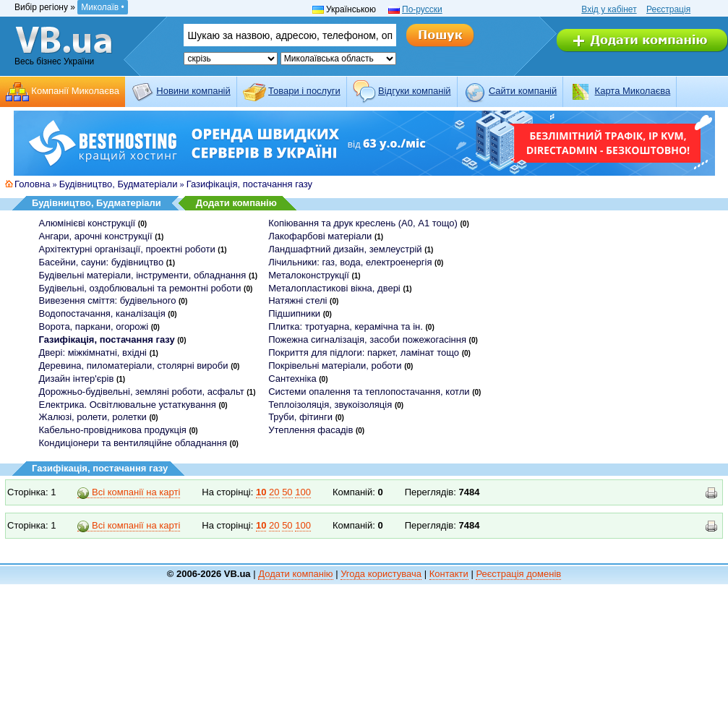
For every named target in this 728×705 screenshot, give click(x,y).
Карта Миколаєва (633, 91)
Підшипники (294, 313)
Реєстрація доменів (518, 574)
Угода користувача (381, 574)
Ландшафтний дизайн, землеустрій (345, 249)
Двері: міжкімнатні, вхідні (93, 352)
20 (274, 492)
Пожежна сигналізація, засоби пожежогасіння (367, 339)
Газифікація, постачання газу (249, 184)
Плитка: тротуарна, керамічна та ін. (346, 326)
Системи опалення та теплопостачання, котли (369, 392)
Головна (32, 184)
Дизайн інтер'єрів (77, 379)
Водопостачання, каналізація (102, 313)
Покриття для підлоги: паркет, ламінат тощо (364, 352)
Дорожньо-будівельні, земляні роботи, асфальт (142, 392)
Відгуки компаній (415, 91)
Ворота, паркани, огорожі (94, 326)
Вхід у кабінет (609, 9)
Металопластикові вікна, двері (334, 288)
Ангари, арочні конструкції (96, 236)
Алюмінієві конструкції (87, 223)
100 (303, 492)
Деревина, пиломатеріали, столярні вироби (134, 366)
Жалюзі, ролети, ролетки (93, 417)
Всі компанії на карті (129, 492)
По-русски (422, 9)
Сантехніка (292, 379)
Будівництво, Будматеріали (119, 184)
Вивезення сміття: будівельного (108, 300)
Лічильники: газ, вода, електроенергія (350, 262)
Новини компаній (193, 91)
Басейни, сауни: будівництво (102, 262)
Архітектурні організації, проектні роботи (127, 249)
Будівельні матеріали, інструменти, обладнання (143, 275)
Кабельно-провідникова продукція (113, 430)
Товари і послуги (304, 91)
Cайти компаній (523, 91)
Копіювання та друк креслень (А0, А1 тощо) (363, 223)
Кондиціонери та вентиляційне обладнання (133, 443)
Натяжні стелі (297, 300)
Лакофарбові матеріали (320, 236)
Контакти (449, 574)
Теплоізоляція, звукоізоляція (330, 405)
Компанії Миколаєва (75, 91)
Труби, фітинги (300, 417)
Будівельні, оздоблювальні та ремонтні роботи (140, 288)
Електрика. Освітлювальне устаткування (128, 405)
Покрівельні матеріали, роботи (335, 366)
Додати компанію (236, 203)
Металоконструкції (309, 275)
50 (287, 492)
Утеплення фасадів (311, 430)
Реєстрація (668, 9)
